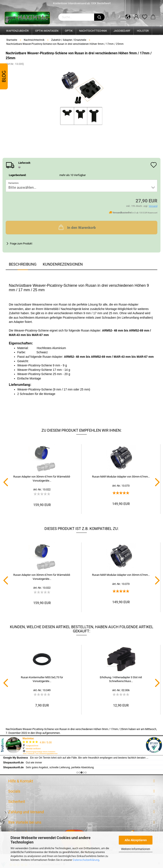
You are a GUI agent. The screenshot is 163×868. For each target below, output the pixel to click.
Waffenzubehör (17, 31)
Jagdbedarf (122, 31)
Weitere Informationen (136, 849)
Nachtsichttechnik (93, 31)
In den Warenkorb (77, 227)
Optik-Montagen (47, 31)
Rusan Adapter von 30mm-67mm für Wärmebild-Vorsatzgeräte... (42, 479)
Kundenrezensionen (63, 264)
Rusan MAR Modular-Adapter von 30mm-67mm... (121, 477)
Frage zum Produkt (21, 244)
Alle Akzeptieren (136, 840)
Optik (69, 31)
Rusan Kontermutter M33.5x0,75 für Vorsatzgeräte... (42, 679)
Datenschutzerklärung (86, 860)
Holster (143, 31)
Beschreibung (23, 264)
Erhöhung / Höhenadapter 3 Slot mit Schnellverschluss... (121, 679)
